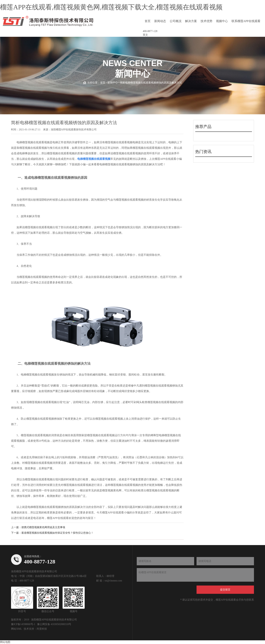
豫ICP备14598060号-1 (23, 624)
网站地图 (5, 642)
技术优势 (206, 21)
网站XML (16, 629)
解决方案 (191, 21)
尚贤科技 (42, 629)
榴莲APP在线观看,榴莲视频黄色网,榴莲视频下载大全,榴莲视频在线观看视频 (111, 7)
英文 (145, 35)
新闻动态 (160, 21)
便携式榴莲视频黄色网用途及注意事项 (43, 527)
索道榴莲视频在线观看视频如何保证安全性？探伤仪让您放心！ (57, 533)
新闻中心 (113, 83)
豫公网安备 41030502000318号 (54, 624)
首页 (148, 21)
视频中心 (222, 21)
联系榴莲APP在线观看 (246, 21)
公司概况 (176, 21)
